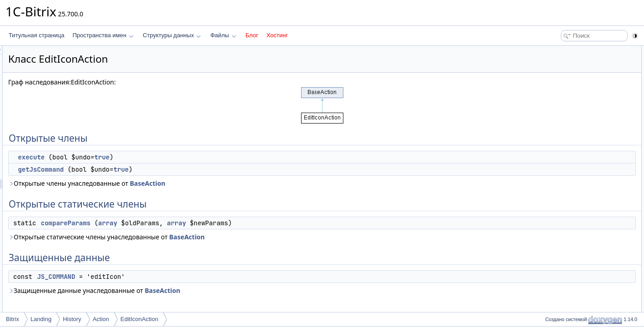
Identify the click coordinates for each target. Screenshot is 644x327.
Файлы (223, 35)
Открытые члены (564, 51)
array (221, 223)
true (216, 157)
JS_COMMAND (170, 277)
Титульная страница (36, 35)
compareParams (179, 223)
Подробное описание (569, 121)
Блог (252, 35)
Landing (41, 319)
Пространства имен (103, 35)
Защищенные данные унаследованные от (208, 290)
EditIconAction (139, 319)
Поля (549, 171)
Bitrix (13, 319)
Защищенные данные (570, 101)
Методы (553, 131)
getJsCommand (154, 169)
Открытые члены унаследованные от (201, 183)
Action (101, 319)
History (72, 319)
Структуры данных (172, 35)
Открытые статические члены (580, 81)
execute (145, 157)
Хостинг (277, 35)
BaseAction (261, 183)
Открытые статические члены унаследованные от (220, 237)
